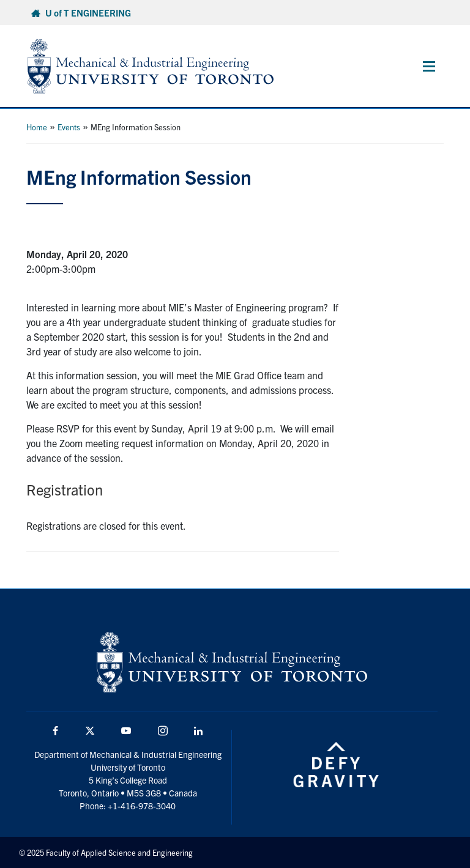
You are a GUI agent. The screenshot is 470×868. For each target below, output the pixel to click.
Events (69, 127)
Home (37, 127)
